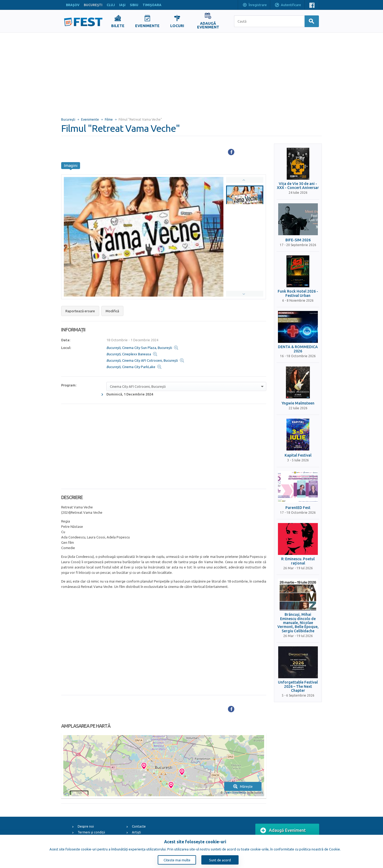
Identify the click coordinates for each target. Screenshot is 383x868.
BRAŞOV (73, 5)
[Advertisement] (191, 73)
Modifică (112, 311)
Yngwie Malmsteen (298, 403)
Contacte (139, 826)
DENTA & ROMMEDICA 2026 (298, 349)
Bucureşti (68, 119)
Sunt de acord (220, 860)
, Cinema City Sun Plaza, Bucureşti (139, 348)
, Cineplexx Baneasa (129, 354)
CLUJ (111, 5)
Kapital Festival (298, 455)
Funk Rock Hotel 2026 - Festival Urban (298, 293)
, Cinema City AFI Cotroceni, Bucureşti (142, 360)
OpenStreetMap (235, 793)
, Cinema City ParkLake (131, 367)
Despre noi (86, 826)
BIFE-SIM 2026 (298, 240)
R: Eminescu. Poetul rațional (298, 561)
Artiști (136, 832)
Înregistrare (255, 5)
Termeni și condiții (91, 832)
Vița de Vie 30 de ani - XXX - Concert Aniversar (298, 186)
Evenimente (90, 119)
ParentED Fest (298, 508)
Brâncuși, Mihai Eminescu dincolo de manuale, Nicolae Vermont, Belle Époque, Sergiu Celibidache (298, 623)
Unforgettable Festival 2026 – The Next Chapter (298, 686)
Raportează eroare (80, 311)
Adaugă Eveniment (283, 831)
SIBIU (134, 5)
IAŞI (122, 5)
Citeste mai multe (177, 860)
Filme (109, 119)
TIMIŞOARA (152, 5)
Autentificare (288, 5)
